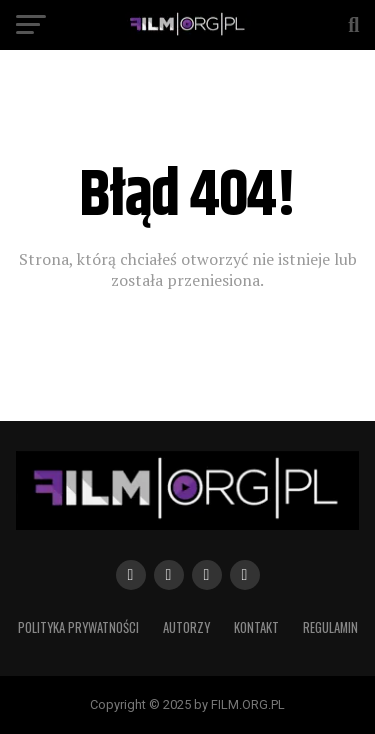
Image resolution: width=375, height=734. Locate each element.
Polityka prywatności (78, 627)
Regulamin (330, 627)
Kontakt (256, 627)
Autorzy (186, 627)
